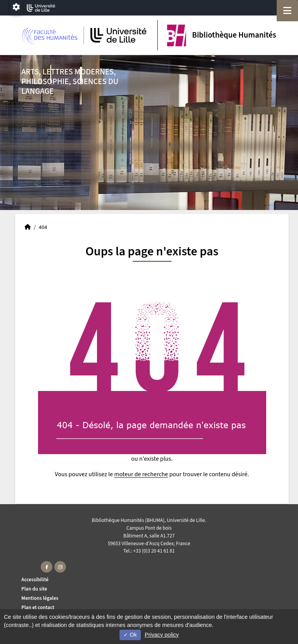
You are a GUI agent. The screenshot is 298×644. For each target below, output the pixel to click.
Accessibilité (35, 579)
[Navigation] (287, 11)
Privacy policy (162, 635)
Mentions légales (40, 598)
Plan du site (34, 589)
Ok (130, 635)
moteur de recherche (141, 474)
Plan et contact (38, 607)
